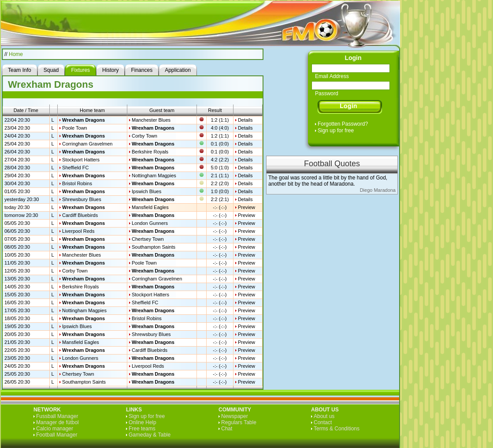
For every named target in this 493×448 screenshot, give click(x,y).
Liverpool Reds (78, 231)
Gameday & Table (150, 435)
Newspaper (235, 416)
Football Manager (57, 435)
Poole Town (75, 128)
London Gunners (150, 223)
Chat (227, 429)
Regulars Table (239, 422)
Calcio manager (55, 429)
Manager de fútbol (57, 422)
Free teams (142, 429)
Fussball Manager (57, 416)
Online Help (143, 422)
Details (245, 120)
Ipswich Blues (146, 191)
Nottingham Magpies (154, 175)
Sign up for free (336, 131)
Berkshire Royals (150, 152)
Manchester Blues (151, 120)
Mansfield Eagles (150, 207)
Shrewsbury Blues (82, 199)
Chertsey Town (148, 239)
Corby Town (145, 136)
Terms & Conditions (337, 429)
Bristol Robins (77, 183)
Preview (246, 207)
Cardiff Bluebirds (80, 215)
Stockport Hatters (81, 160)
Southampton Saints (154, 247)
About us (324, 416)
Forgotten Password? (343, 124)
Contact (323, 422)
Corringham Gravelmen (87, 144)
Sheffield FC (75, 168)
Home (16, 54)
